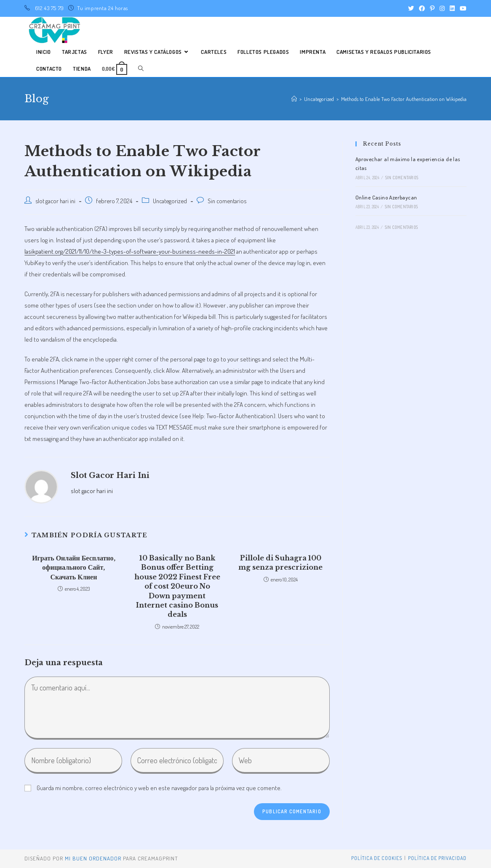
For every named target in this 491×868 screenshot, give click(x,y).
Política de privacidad (437, 858)
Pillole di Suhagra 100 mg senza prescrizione (280, 563)
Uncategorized (170, 201)
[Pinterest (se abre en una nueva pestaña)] (432, 8)
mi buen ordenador (93, 858)
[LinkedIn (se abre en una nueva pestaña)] (452, 8)
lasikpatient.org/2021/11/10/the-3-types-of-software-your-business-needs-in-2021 (130, 251)
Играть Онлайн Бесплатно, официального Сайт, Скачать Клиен (73, 567)
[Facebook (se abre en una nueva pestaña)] (422, 8)
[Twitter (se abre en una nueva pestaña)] (411, 8)
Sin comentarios (227, 201)
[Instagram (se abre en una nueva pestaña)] (442, 8)
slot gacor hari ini (55, 201)
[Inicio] (294, 99)
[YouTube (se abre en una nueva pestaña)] (462, 8)
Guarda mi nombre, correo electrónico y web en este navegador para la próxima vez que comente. (159, 788)
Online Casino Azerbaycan (386, 197)
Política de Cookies (377, 858)
